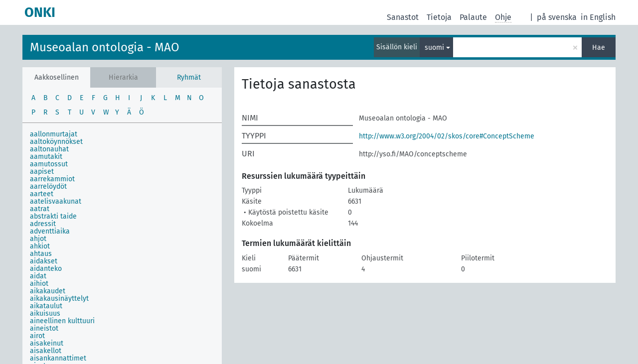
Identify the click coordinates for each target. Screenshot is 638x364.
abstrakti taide (53, 216)
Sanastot (403, 17)
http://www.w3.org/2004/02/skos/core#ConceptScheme (447, 136)
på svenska (557, 17)
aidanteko (46, 269)
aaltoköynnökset (56, 142)
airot (37, 336)
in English (598, 17)
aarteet (42, 194)
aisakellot (46, 351)
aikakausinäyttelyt (59, 299)
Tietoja (439, 17)
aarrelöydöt (48, 186)
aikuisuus (45, 313)
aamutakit (46, 157)
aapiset (42, 172)
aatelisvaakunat (56, 201)
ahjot (38, 239)
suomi (434, 48)
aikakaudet (48, 291)
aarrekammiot (52, 179)
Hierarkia (123, 77)
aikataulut (46, 306)
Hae (599, 48)
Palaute (473, 17)
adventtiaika (50, 231)
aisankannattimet (58, 358)
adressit (43, 224)
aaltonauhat (49, 149)
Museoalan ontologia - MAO (105, 47)
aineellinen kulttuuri (62, 321)
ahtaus (41, 254)
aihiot (39, 284)
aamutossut (49, 164)
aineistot (44, 328)
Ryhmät (189, 77)
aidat (38, 276)
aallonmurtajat (54, 134)
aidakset (44, 261)
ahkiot (40, 246)
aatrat (40, 209)
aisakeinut (47, 343)
